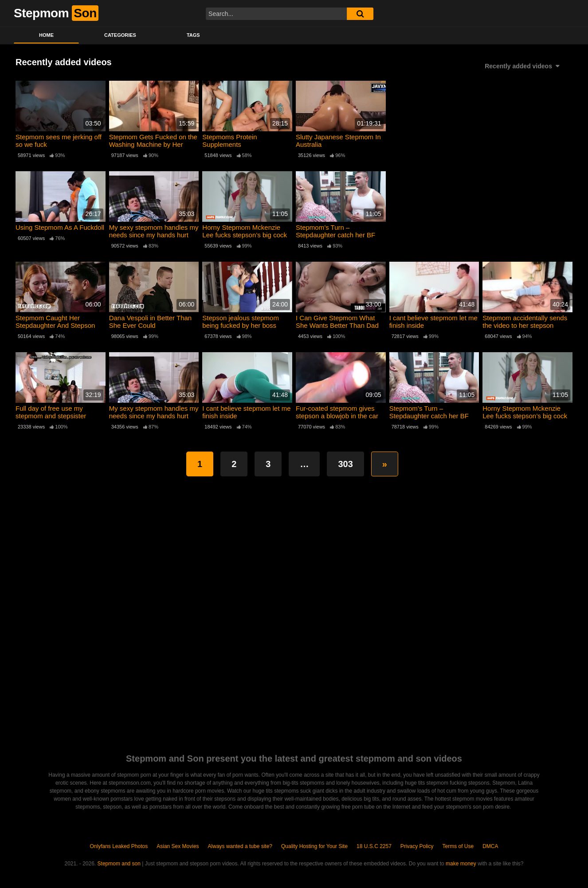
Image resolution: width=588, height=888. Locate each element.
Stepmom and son (119, 864)
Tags (193, 35)
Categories (120, 35)
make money (461, 864)
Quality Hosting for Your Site (314, 846)
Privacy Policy (417, 846)
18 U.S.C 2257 (374, 846)
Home (46, 35)
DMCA (490, 846)
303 (345, 464)
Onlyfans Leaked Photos (119, 846)
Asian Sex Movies (178, 846)
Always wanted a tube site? (240, 846)
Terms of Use (458, 846)
